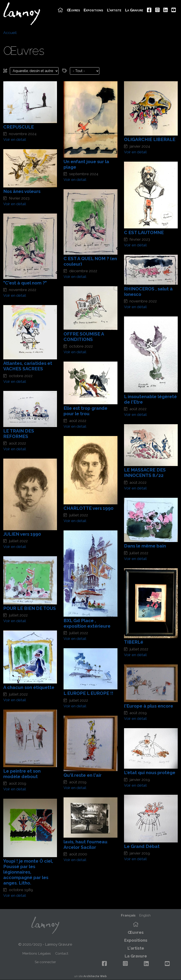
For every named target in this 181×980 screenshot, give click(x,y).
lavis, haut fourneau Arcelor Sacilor (85, 844)
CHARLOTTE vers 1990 (89, 508)
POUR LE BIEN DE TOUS (30, 608)
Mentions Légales (37, 953)
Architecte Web (95, 976)
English (145, 915)
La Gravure (134, 10)
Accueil (10, 33)
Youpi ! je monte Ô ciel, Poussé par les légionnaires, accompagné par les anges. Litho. (28, 872)
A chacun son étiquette (29, 687)
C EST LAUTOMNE (144, 232)
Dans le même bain (145, 546)
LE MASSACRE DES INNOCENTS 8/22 (145, 473)
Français (128, 915)
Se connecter (45, 962)
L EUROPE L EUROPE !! (88, 693)
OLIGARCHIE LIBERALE (150, 139)
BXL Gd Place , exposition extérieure (87, 623)
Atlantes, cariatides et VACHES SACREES (28, 366)
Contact (62, 953)
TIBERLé (134, 642)
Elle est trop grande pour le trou (85, 411)
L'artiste (114, 10)
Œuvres (73, 10)
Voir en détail (15, 139)
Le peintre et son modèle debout (22, 774)
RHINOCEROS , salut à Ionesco (148, 291)
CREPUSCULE (19, 127)
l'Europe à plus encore (149, 706)
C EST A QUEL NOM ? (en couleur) (90, 261)
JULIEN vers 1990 (22, 534)
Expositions (93, 10)
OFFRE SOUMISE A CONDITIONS (84, 337)
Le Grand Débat (142, 846)
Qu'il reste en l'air (83, 775)
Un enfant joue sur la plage (86, 164)
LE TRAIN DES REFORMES (19, 434)
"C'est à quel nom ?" (25, 283)
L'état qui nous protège (150, 773)
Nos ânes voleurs (22, 191)
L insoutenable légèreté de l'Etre (150, 399)
